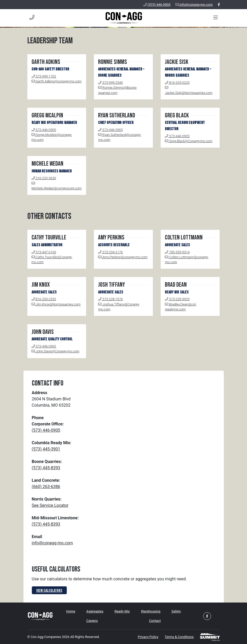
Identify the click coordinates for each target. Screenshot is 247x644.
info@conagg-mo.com (194, 5)
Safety (176, 611)
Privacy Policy (148, 637)
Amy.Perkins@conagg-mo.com (123, 257)
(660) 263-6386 (46, 487)
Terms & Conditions (179, 637)
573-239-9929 (177, 299)
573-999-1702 (44, 76)
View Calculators (49, 591)
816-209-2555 (44, 299)
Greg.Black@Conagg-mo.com (189, 141)
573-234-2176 (110, 252)
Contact (155, 621)
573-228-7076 (110, 299)
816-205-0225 (177, 83)
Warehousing (150, 611)
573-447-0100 (44, 252)
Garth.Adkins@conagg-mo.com (57, 81)
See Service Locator (50, 505)
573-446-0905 (44, 130)
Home (71, 611)
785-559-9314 (177, 252)
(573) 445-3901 (46, 449)
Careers (92, 621)
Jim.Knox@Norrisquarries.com (56, 304)
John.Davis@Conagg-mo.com (56, 351)
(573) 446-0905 (157, 5)
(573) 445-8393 (46, 468)
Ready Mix (122, 611)
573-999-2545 (110, 83)
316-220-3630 (44, 178)
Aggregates (95, 611)
